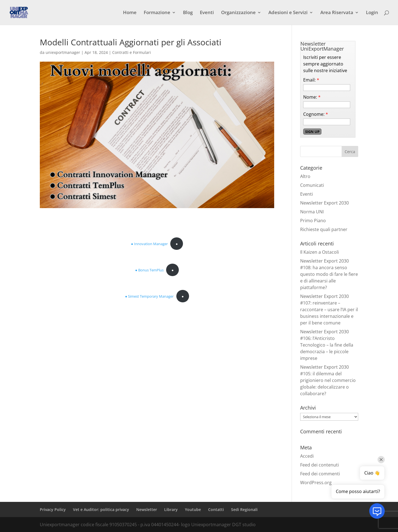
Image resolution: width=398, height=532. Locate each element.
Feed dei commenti (320, 474)
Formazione (157, 13)
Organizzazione (238, 13)
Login (372, 13)
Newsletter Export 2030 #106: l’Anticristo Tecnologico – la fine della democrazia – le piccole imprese (327, 345)
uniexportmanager (63, 52)
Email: (311, 80)
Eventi (207, 13)
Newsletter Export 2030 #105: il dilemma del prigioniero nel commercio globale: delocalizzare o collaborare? (328, 380)
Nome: (312, 97)
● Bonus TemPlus (149, 270)
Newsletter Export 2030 (324, 203)
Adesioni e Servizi (288, 13)
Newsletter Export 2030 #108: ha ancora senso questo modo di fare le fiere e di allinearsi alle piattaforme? (329, 274)
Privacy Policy (53, 509)
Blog (188, 13)
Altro (305, 176)
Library (171, 509)
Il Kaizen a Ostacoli (320, 252)
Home (130, 13)
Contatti (216, 509)
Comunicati (312, 185)
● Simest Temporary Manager (150, 296)
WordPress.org (316, 483)
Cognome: (316, 114)
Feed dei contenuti (320, 465)
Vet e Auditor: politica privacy (101, 509)
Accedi (307, 456)
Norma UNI (312, 212)
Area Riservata (337, 13)
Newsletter (147, 509)
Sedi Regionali (244, 509)
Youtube (193, 509)
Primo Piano (313, 221)
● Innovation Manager (149, 244)
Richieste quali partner (324, 229)
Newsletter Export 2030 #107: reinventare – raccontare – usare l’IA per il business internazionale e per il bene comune (329, 310)
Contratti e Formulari (132, 52)
